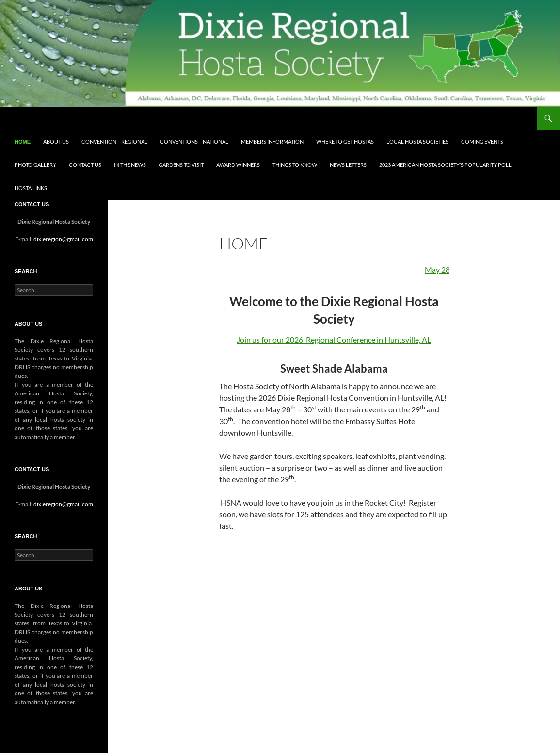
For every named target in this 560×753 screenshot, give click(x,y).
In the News (130, 165)
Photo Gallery (35, 165)
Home (23, 142)
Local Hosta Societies (417, 141)
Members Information (272, 141)
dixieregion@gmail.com (63, 239)
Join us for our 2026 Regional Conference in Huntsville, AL (334, 339)
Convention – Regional (114, 141)
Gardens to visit (181, 165)
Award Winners (238, 165)
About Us (56, 141)
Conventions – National (194, 141)
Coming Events (482, 141)
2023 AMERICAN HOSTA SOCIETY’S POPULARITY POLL (445, 165)
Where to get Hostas (345, 141)
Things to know (295, 165)
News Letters (348, 165)
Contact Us (85, 165)
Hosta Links (31, 188)
